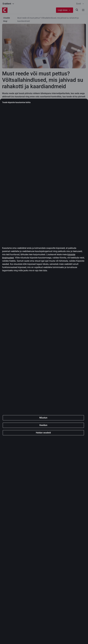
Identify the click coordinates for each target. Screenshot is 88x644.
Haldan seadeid (43, 491)
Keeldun (43, 484)
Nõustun (43, 476)
